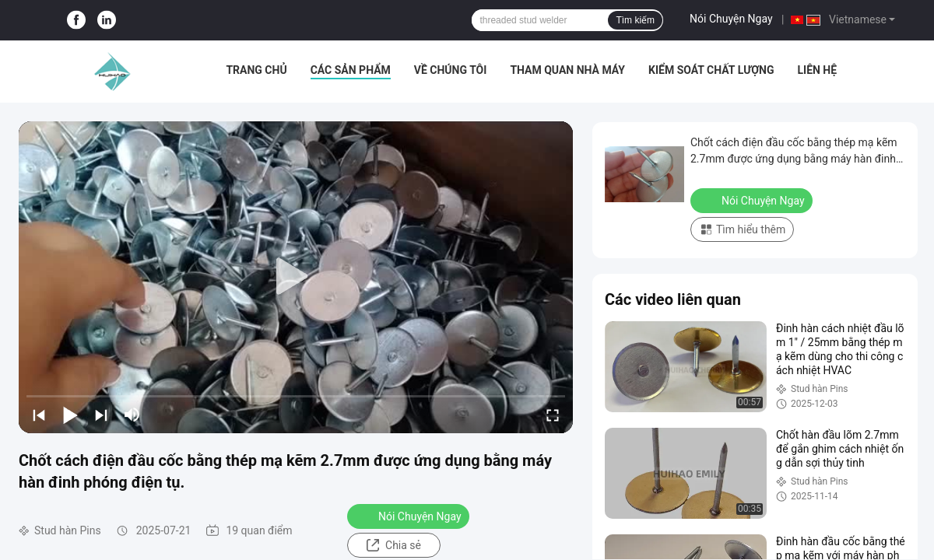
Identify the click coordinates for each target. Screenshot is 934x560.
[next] (101, 415)
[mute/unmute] (132, 415)
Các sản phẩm (351, 70)
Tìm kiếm (635, 20)
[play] (296, 277)
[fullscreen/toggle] (553, 415)
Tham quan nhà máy (567, 70)
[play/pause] (70, 415)
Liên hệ (817, 70)
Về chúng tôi (451, 70)
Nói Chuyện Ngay (731, 19)
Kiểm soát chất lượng (711, 70)
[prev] (39, 415)
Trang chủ (256, 70)
